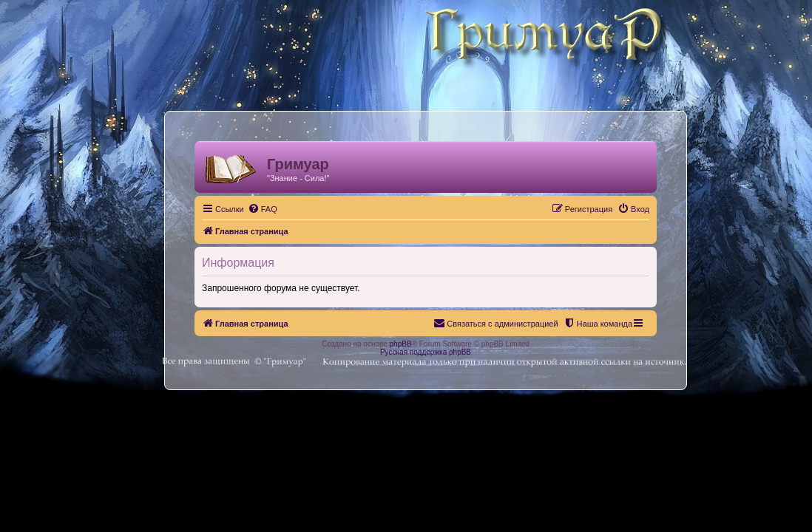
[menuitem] (263, 209)
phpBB (401, 344)
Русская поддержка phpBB (426, 352)
